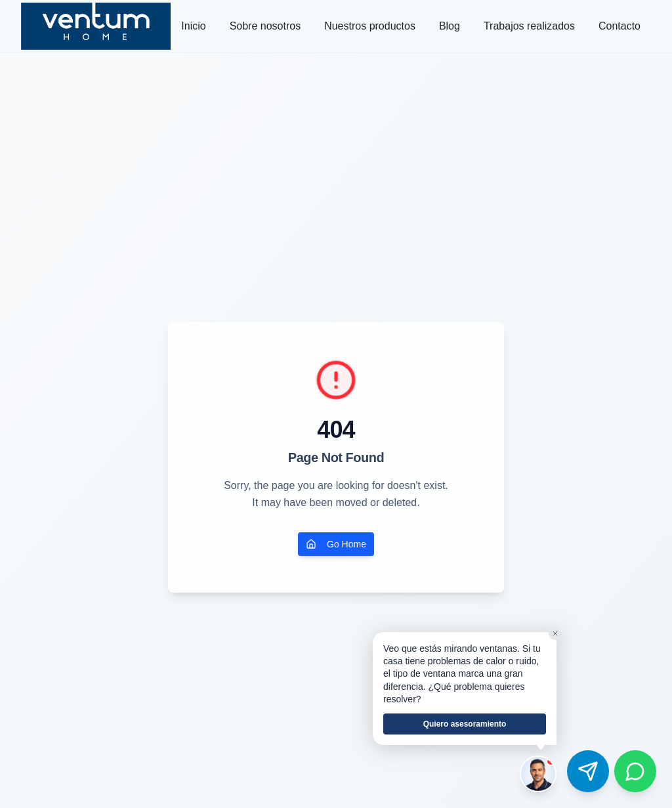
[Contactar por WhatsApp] (635, 771)
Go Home (336, 544)
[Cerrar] (555, 633)
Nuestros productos (370, 26)
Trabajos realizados (529, 26)
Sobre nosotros (265, 26)
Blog (450, 26)
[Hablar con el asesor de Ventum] (538, 774)
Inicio (193, 26)
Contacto (619, 26)
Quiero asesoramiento (465, 724)
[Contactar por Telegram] (588, 771)
